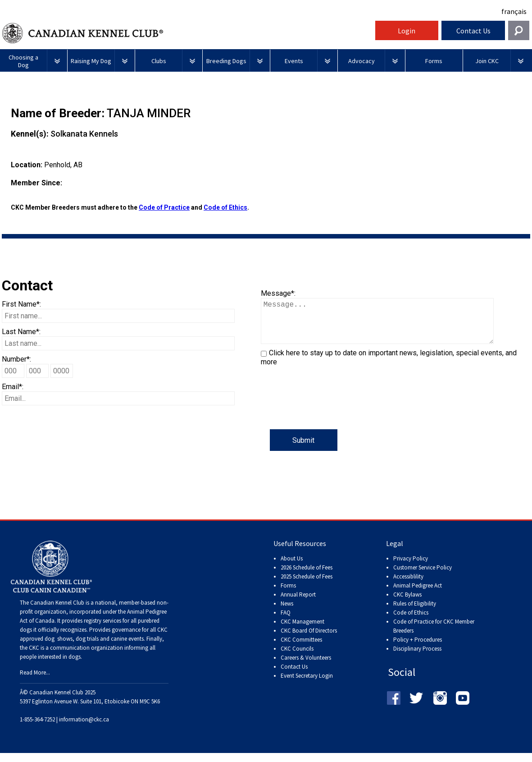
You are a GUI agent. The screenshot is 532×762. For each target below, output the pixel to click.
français (514, 11)
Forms (288, 594)
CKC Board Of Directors (309, 640)
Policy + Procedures (418, 649)
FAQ (286, 622)
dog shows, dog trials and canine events (94, 648)
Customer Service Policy (423, 576)
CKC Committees (301, 649)
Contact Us (473, 31)
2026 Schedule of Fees (307, 576)
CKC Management (302, 631)
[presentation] (329, 412)
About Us (292, 567)
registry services (102, 630)
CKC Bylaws (407, 604)
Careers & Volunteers (306, 667)
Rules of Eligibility (415, 613)
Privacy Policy (411, 567)
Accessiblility (408, 585)
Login (407, 31)
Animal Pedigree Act (418, 594)
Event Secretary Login (307, 685)
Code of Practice (164, 207)
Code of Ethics (225, 207)
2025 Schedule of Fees (307, 585)
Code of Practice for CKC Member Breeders (434, 635)
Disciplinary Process (417, 658)
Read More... (35, 682)
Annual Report (298, 604)
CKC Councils (297, 658)
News (287, 613)
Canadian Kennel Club (187, 33)
